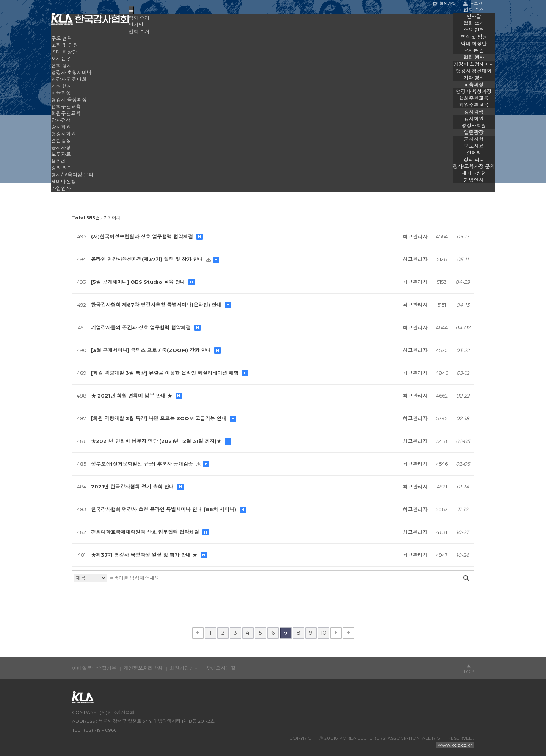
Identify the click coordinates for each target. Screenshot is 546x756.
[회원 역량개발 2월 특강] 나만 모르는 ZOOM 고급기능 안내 (159, 418)
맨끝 (348, 633)
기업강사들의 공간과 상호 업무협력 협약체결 (142, 327)
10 (323, 633)
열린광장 (474, 132)
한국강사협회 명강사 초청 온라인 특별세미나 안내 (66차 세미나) (164, 509)
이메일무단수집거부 (94, 668)
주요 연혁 (474, 30)
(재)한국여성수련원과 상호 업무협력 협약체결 (143, 236)
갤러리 (474, 153)
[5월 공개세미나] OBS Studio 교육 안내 (139, 282)
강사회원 (474, 119)
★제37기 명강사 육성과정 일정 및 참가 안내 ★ (145, 555)
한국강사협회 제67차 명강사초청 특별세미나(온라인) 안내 (157, 305)
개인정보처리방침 (143, 668)
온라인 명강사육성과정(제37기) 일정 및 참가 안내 (148, 259)
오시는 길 (474, 50)
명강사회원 (474, 125)
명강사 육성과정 (474, 91)
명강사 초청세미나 (474, 64)
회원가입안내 (184, 668)
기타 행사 (474, 78)
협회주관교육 (474, 98)
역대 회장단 (474, 44)
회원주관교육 (474, 105)
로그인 (473, 4)
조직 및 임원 (474, 37)
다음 (336, 633)
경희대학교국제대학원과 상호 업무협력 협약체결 (146, 532)
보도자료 (474, 146)
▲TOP (469, 669)
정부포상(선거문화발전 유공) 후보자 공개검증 (143, 464)
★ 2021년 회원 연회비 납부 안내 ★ (132, 396)
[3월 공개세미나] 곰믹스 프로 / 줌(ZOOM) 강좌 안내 (152, 350)
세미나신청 (474, 173)
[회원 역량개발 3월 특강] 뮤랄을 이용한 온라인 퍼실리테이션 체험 (166, 373)
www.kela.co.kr (455, 745)
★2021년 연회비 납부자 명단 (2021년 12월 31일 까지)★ (157, 441)
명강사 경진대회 (474, 71)
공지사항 (474, 139)
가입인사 (474, 180)
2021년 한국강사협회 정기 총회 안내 (133, 487)
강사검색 (474, 112)
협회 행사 (474, 57)
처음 (198, 633)
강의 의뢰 (474, 160)
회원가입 (444, 4)
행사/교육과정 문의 (474, 166)
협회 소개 (474, 9)
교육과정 (474, 85)
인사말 (474, 16)
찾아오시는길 (221, 668)
